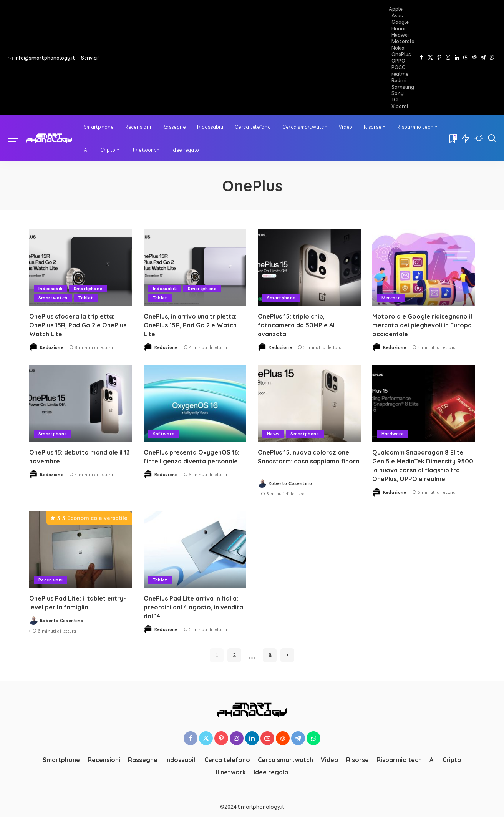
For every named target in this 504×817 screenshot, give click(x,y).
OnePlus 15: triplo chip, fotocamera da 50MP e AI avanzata (296, 325)
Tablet (86, 298)
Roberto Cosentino (290, 483)
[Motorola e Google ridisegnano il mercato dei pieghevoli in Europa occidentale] (424, 268)
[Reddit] (474, 58)
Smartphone (88, 289)
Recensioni (51, 580)
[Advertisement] (247, 58)
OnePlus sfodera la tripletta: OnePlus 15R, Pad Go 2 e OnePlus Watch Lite (78, 325)
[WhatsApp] (492, 58)
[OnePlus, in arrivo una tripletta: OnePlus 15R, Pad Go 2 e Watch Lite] (195, 268)
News (273, 434)
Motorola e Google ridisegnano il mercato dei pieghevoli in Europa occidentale (422, 325)
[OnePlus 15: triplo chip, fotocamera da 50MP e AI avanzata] (309, 268)
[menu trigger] (17, 138)
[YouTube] (466, 58)
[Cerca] (492, 138)
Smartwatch (53, 298)
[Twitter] (430, 58)
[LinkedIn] (457, 58)
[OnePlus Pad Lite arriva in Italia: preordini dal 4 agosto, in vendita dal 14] (195, 550)
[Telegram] (483, 58)
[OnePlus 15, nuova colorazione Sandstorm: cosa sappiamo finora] (309, 404)
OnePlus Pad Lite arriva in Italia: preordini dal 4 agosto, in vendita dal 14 (193, 607)
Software (164, 434)
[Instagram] (448, 58)
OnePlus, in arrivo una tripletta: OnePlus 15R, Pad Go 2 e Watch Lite (190, 325)
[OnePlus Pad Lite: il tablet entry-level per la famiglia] (81, 550)
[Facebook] (422, 58)
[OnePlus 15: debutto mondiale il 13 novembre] (81, 404)
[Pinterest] (439, 58)
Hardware (393, 434)
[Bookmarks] (453, 138)
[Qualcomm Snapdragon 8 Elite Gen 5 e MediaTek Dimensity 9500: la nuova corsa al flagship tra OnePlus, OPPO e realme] (424, 404)
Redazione (52, 347)
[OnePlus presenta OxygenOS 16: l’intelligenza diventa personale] (195, 404)
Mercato (391, 298)
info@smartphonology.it (41, 58)
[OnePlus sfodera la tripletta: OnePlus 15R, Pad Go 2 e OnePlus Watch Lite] (81, 268)
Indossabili (51, 289)
